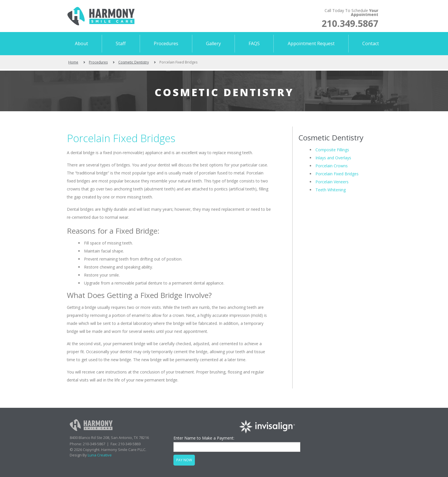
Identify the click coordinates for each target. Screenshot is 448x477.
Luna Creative (100, 455)
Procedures (98, 62)
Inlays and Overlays (333, 158)
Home (73, 62)
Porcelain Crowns (332, 166)
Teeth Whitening (331, 190)
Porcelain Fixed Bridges (121, 138)
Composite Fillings (332, 150)
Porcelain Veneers (332, 182)
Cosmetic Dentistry (134, 62)
